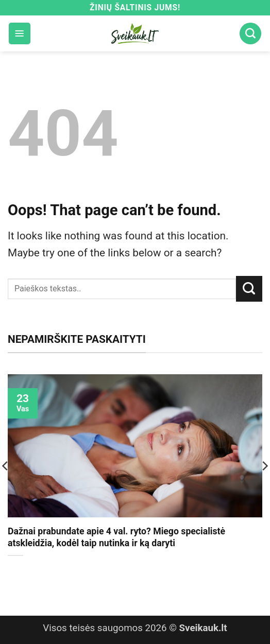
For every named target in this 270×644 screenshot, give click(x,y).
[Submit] (249, 289)
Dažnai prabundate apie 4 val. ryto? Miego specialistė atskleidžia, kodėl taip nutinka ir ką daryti (116, 537)
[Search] (250, 33)
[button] (20, 33)
